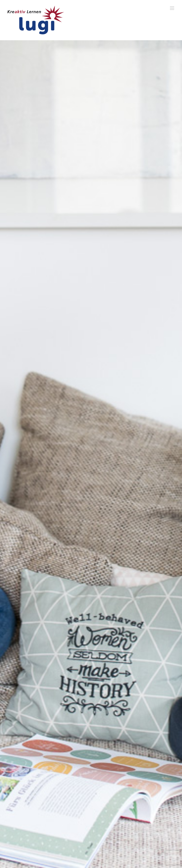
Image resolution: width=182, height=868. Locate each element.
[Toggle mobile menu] (172, 8)
